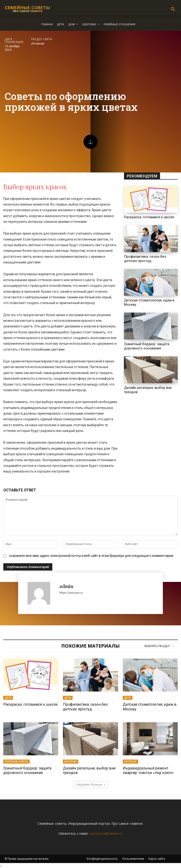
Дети (8, 698)
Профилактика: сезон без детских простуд (145, 259)
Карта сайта (157, 859)
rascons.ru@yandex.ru (106, 833)
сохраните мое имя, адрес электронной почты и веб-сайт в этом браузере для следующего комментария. (91, 556)
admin (66, 586)
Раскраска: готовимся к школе (149, 217)
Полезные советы (16, 761)
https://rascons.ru (71, 593)
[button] (173, 9)
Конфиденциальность (102, 859)
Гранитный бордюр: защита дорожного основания (147, 346)
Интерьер (38, 44)
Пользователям (133, 859)
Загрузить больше (91, 784)
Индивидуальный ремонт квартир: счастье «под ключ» (148, 770)
